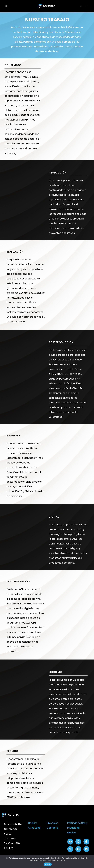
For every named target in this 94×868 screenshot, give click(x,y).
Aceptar (48, 864)
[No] (91, 862)
